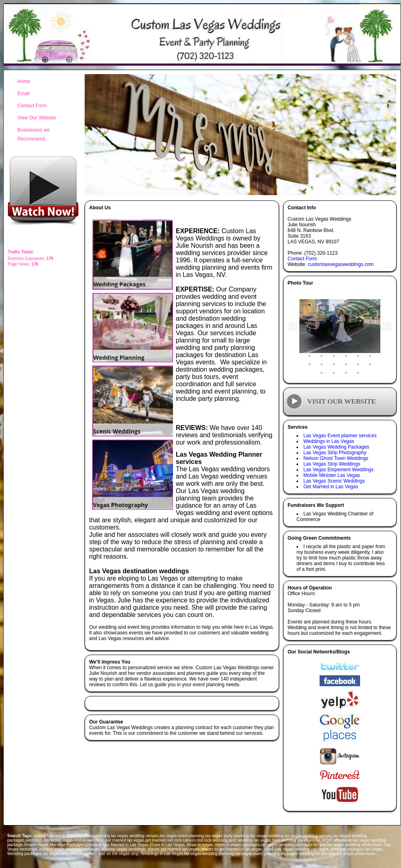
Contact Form (302, 259)
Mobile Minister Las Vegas (332, 475)
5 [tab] (358, 305)
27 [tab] (334, 339)
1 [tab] (309, 305)
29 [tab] (358, 339)
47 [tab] (358, 364)
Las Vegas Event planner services (340, 436)
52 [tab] (358, 373)
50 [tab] (334, 373)
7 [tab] (309, 313)
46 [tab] (346, 364)
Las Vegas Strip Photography (335, 453)
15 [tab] (334, 322)
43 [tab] (309, 364)
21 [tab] (334, 330)
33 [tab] (334, 347)
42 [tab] (370, 356)
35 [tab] (358, 347)
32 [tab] (322, 347)
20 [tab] (322, 330)
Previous (293, 326)
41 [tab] (358, 356)
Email (23, 94)
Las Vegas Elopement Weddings (338, 470)
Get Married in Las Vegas (331, 487)
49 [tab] (322, 373)
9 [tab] (334, 313)
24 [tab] (370, 330)
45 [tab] (334, 364)
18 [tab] (370, 322)
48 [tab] (370, 364)
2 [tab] (322, 305)
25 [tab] (309, 339)
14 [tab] (322, 322)
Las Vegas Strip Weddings (332, 464)
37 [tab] (309, 356)
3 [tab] (334, 305)
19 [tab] (309, 330)
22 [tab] (346, 330)
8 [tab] (322, 313)
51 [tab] (346, 373)
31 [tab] (309, 347)
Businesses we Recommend (34, 134)
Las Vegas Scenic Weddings (334, 481)
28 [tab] (346, 339)
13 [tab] (309, 322)
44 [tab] (322, 364)
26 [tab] (322, 339)
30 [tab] (370, 339)
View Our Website (37, 118)
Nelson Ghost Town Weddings (336, 458)
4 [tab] (346, 305)
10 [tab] (346, 313)
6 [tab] (370, 305)
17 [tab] (358, 322)
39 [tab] (334, 356)
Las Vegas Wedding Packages (336, 447)
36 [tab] (370, 347)
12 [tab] (370, 313)
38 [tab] (322, 356)
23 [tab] (358, 330)
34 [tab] (346, 347)
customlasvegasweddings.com (341, 264)
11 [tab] (358, 313)
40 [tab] (346, 356)
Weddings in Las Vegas (329, 441)
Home (24, 81)
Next (386, 326)
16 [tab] (346, 322)
